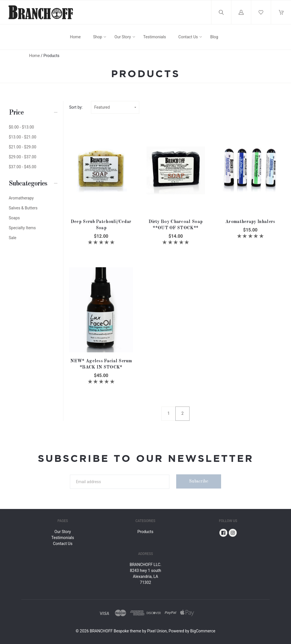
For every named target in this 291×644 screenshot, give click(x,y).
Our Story (123, 37)
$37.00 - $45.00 (23, 167)
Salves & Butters (23, 208)
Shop (97, 37)
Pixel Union (157, 631)
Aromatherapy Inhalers (250, 222)
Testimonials (155, 37)
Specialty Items (22, 228)
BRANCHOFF (101, 631)
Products (145, 532)
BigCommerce (203, 631)
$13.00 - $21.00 (23, 137)
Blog (214, 37)
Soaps (14, 218)
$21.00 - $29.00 (23, 147)
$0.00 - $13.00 (21, 127)
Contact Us (188, 37)
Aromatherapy (21, 198)
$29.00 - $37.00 (23, 157)
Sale (13, 238)
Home (75, 37)
